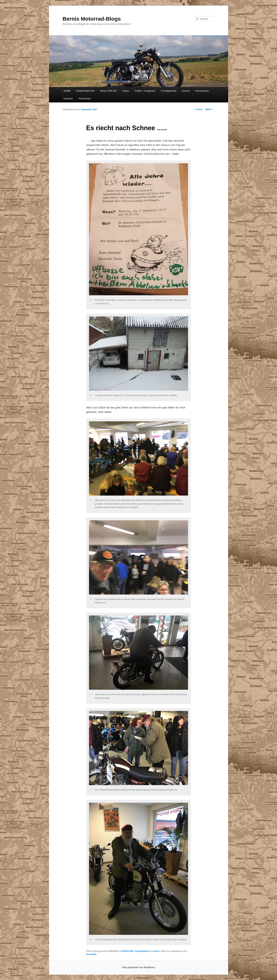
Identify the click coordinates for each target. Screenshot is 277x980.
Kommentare (202, 91)
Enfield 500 (128, 951)
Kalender (68, 99)
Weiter (210, 109)
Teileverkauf (85, 99)
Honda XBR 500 (108, 91)
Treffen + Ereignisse (145, 91)
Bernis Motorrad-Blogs (92, 19)
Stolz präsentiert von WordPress (138, 967)
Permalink (91, 954)
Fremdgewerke (169, 91)
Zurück (197, 109)
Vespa (126, 91)
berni (157, 951)
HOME (67, 91)
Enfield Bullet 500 (85, 91)
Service (186, 91)
